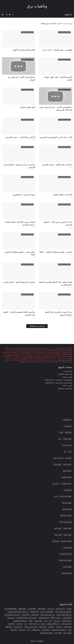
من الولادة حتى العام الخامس (27, 360)
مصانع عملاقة (43, 360)
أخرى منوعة (53, 348)
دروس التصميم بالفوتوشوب (33, 356)
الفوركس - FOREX (61, 354)
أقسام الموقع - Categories (65, 374)
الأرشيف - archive (67, 377)
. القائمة (67, 15)
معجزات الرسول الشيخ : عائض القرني (19, 282)
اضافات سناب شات (58, 458)
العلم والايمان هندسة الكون (24, 50)
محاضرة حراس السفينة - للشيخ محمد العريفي (19, 166)
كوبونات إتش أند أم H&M (65, 560)
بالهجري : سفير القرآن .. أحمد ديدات (57, 50)
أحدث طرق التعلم (62, 348)
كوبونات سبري (58, 535)
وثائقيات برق (37, 6)
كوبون (61, 432)
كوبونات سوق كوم (67, 509)
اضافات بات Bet (67, 464)
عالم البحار (46, 358)
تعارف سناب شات (67, 445)
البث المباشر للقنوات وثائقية (50, 352)
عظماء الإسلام (32, 358)
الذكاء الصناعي (29, 352)
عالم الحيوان (40, 358)
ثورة (56, 356)
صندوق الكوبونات (67, 420)
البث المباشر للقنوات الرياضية (64, 615)
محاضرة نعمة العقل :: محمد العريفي (57, 164)
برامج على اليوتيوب (67, 621)
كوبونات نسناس (67, 567)
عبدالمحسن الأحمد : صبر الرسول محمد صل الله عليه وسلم (56, 108)
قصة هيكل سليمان (27, 107)
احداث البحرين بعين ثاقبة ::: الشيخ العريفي (58, 223)
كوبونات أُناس (56, 541)
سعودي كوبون (68, 426)
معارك (37, 360)
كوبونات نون (68, 458)
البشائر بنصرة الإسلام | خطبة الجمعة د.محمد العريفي (20, 223)
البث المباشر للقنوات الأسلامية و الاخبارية (20, 350)
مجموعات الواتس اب (66, 484)
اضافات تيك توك (57, 464)
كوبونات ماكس (58, 528)
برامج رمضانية (15, 354)
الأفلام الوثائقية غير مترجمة (49, 350)
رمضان (67, 358)
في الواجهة (17, 358)
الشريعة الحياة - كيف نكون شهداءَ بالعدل (58, 78)
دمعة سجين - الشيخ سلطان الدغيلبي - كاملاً (19, 253)
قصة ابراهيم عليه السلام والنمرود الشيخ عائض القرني (56, 283)
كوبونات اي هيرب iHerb (65, 522)
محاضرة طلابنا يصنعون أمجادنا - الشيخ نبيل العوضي (19, 313)
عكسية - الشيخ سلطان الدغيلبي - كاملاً (56, 252)
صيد (51, 358)
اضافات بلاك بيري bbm (66, 496)
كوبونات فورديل (67, 548)
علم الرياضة (24, 358)
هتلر (66, 362)
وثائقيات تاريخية (46, 362)
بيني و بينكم (64, 356)
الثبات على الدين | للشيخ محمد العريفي (56, 137)
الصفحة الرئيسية (68, 371)
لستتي (56, 496)
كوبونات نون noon (67, 503)
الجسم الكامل (38, 352)
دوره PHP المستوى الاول (53, 624)
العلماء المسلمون (67, 618)
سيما (60, 439)
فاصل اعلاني (68, 432)
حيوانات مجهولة (50, 356)
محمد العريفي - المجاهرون (24, 194)
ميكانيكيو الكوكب (36, 630)
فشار (70, 452)
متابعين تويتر (56, 484)
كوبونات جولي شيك (66, 573)
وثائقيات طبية (37, 362)
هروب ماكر (61, 362)
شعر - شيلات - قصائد (58, 358)
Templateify (40, 641)
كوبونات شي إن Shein (66, 516)
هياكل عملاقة (54, 362)
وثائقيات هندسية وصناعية (26, 362)
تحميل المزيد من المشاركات (37, 326)
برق (65, 452)
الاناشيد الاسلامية (37, 350)
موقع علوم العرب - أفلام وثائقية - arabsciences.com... (58, 380)
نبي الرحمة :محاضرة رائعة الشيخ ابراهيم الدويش (58, 313)
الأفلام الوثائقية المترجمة (15, 348)
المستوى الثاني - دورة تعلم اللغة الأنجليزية (31, 354)
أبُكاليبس (69, 348)
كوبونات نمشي (68, 535)
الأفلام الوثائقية (26, 348)
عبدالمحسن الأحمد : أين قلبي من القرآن (21, 78)
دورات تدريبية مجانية (19, 356)
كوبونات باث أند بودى (66, 541)
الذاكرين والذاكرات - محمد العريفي (20, 137)
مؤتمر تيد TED (10, 358)
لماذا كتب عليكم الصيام (63, 194)
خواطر (43, 356)
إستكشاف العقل (44, 348)
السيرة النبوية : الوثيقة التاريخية (16, 352)
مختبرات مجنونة (52, 360)
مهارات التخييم (14, 360)
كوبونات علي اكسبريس (66, 554)
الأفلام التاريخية (35, 348)
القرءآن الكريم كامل (49, 354)
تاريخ (59, 356)
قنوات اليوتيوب (68, 490)
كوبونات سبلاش (67, 528)
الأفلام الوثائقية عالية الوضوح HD (63, 612)
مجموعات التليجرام (66, 477)
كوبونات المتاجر (67, 439)
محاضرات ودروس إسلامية (31, 627)
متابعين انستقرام (67, 471)
